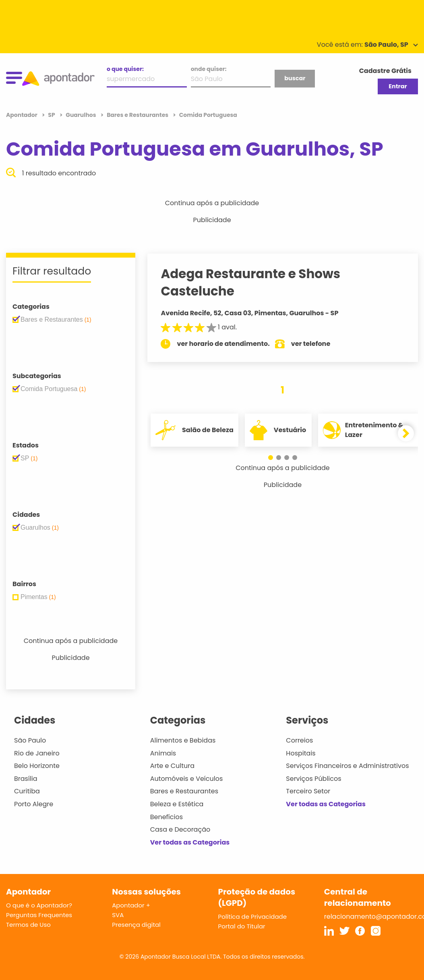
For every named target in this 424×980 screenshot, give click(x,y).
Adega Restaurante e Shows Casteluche (258, 282)
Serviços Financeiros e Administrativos (347, 766)
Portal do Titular (242, 926)
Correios (299, 740)
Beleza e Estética (177, 804)
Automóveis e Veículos (187, 779)
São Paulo (30, 740)
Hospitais (301, 753)
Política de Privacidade (253, 917)
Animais (163, 753)
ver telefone (318, 344)
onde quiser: (209, 69)
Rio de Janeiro (37, 753)
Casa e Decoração (180, 829)
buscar (295, 78)
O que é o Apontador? (39, 905)
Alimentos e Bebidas (183, 740)
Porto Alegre (34, 804)
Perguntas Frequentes (39, 915)
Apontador (22, 115)
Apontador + (131, 905)
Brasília (26, 779)
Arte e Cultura (172, 766)
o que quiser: (125, 69)
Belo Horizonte (37, 766)
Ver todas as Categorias (190, 842)
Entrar (398, 86)
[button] (271, 458)
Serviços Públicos (313, 779)
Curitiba (27, 791)
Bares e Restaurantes (184, 791)
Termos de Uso (28, 925)
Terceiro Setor (308, 791)
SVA (118, 915)
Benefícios (166, 817)
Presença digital (136, 925)
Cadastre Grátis (385, 71)
